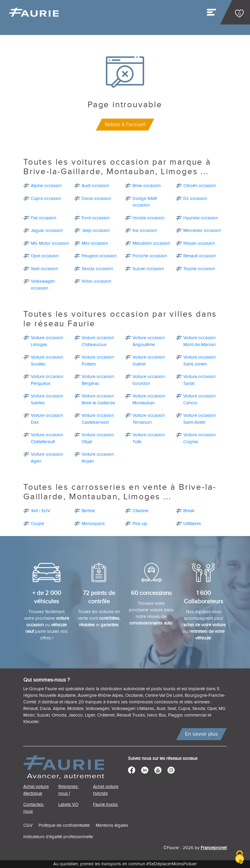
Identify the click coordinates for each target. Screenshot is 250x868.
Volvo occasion (96, 281)
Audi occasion (95, 186)
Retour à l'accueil (125, 124)
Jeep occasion (96, 231)
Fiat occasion (44, 218)
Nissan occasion (199, 243)
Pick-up (140, 524)
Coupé (37, 524)
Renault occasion (200, 256)
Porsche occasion (150, 256)
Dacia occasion (96, 199)
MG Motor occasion (50, 243)
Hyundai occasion (201, 218)
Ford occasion (96, 218)
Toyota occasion (199, 269)
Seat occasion (44, 269)
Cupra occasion (46, 199)
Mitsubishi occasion (151, 243)
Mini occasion (95, 243)
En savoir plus (201, 734)
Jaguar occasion (47, 231)
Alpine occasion (46, 186)
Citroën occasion (200, 186)
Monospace (93, 524)
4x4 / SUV (41, 511)
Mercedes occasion (202, 231)
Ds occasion (195, 199)
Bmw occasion (147, 186)
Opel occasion (45, 256)
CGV (28, 825)
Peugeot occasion (99, 256)
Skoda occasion (97, 269)
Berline (88, 511)
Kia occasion (145, 231)
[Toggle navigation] (212, 14)
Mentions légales (112, 825)
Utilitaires (192, 524)
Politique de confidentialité (64, 825)
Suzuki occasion (148, 269)
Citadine (140, 511)
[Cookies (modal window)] (240, 858)
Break (189, 511)
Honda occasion (148, 218)
